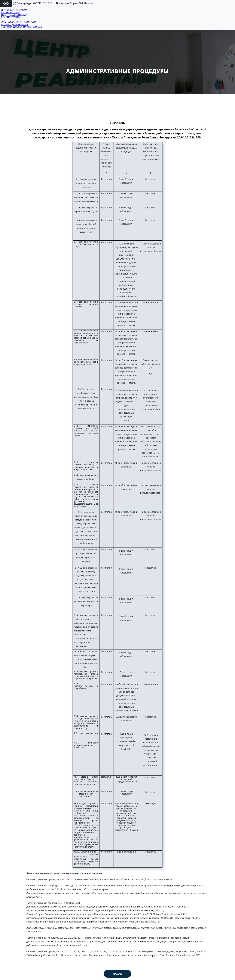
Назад (118, 974)
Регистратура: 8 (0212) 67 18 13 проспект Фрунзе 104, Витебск (53, 3)
